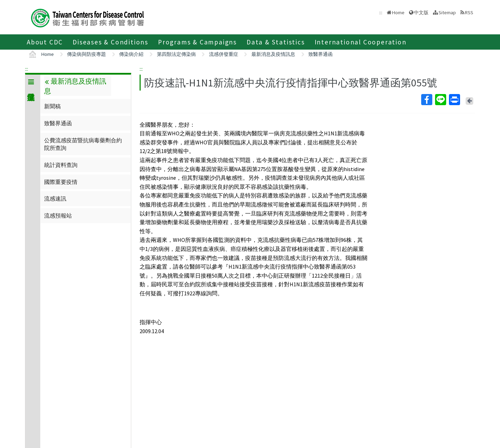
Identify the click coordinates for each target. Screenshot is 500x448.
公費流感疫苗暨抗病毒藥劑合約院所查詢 (83, 144)
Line (440, 100)
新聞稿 (52, 106)
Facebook (426, 100)
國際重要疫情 (61, 182)
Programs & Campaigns (197, 42)
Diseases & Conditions (110, 42)
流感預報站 (58, 215)
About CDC (45, 42)
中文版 (421, 12)
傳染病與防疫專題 (86, 54)
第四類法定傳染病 (176, 54)
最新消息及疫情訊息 (273, 54)
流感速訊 (55, 198)
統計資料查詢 (61, 165)
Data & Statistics (276, 42)
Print (454, 100)
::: (27, 69)
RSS (469, 12)
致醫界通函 (320, 54)
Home (398, 12)
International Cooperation (361, 42)
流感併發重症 (224, 54)
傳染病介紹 (131, 54)
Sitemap (447, 12)
